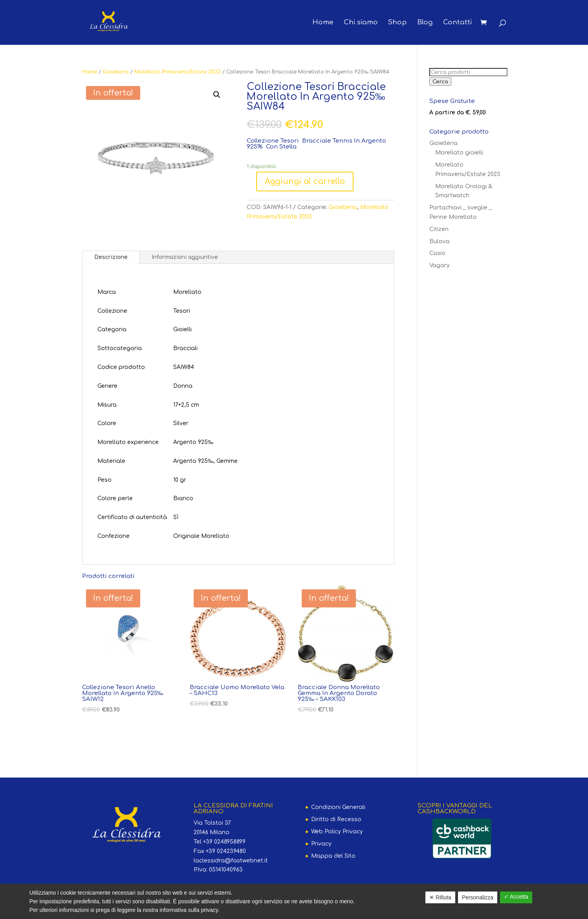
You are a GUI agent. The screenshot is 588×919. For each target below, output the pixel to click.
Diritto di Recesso (336, 819)
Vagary (440, 265)
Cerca (440, 82)
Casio (437, 253)
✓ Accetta (516, 897)
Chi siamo (361, 23)
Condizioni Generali (338, 807)
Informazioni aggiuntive (185, 257)
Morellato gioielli (459, 153)
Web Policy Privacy (337, 832)
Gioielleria (116, 72)
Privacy (321, 844)
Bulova (440, 241)
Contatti (457, 23)
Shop (397, 23)
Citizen (439, 229)
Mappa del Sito (333, 856)
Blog (425, 23)
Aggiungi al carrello (305, 181)
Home (323, 23)
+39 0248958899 (224, 842)
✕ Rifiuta (440, 897)
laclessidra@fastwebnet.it (231, 861)
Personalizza (478, 897)
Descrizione (111, 257)
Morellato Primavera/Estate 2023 (178, 72)
